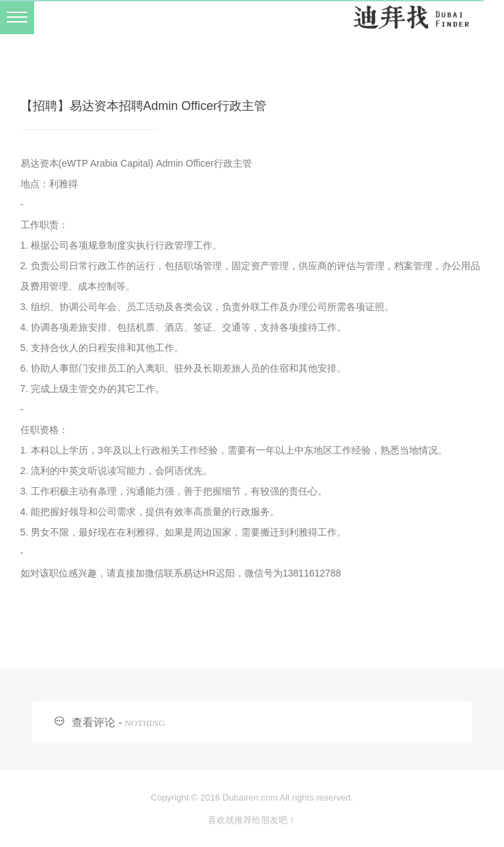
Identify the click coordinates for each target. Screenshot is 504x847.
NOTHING (144, 723)
